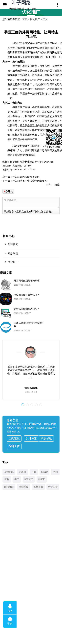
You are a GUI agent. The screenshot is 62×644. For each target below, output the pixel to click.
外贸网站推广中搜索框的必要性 (30, 181)
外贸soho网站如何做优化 (26, 177)
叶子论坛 (53, 487)
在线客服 (38, 487)
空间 (55, 472)
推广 (17, 479)
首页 (25, 19)
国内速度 (14, 438)
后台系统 (9, 472)
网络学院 (13, 254)
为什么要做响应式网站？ (27, 309)
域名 (7, 479)
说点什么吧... (32, 203)
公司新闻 (13, 244)
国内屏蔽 (9, 487)
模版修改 (46, 438)
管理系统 (24, 487)
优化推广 (35, 19)
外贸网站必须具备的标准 (27, 281)
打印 (49, 185)
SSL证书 (29, 479)
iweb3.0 (23, 472)
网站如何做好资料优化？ (27, 295)
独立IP (42, 479)
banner (44, 472)
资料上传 (14, 446)
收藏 (57, 185)
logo (34, 472)
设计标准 (31, 438)
